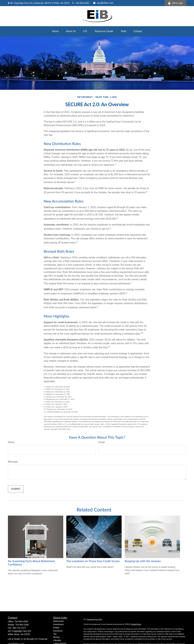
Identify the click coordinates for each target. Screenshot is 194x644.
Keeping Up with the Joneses (143, 561)
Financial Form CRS (94, 619)
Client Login (175, 3)
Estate (56, 628)
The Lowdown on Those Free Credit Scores (93, 561)
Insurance (58, 631)
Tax (55, 634)
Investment (58, 624)
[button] (55, 31)
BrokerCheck (136, 624)
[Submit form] (16, 489)
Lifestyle (57, 640)
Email (102, 442)
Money (56, 637)
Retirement (58, 621)
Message (13, 462)
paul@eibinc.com (103, 3)
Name (11, 442)
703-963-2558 (81, 3)
